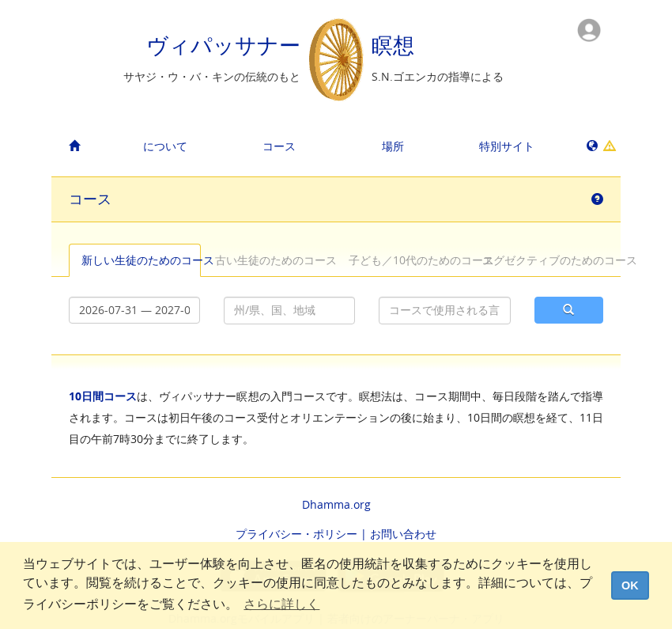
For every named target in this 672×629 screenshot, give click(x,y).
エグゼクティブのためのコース (542, 260)
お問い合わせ (403, 534)
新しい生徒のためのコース (141, 260)
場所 (393, 146)
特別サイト (507, 146)
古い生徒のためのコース (275, 260)
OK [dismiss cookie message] (630, 585)
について (165, 146)
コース (279, 146)
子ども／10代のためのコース (408, 260)
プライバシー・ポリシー (296, 534)
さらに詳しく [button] (281, 604)
